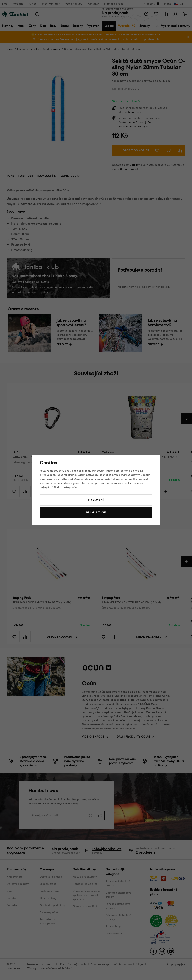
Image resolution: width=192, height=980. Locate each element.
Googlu (78, 479)
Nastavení (96, 500)
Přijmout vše (96, 513)
